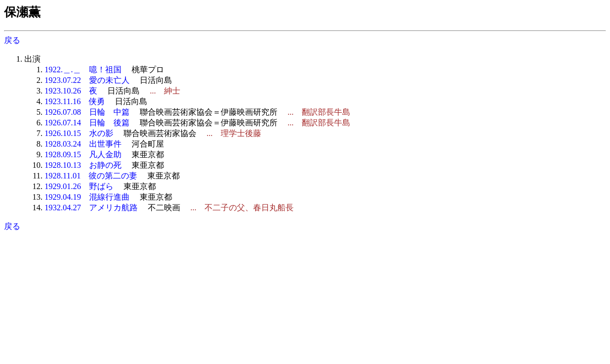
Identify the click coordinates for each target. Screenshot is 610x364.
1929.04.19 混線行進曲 (87, 197)
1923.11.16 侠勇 (75, 101)
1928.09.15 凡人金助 (83, 154)
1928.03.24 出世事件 (83, 144)
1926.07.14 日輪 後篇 (87, 123)
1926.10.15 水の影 (79, 133)
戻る (12, 40)
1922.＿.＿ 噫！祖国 (83, 70)
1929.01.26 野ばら (79, 186)
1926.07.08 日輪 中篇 (87, 112)
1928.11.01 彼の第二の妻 (91, 176)
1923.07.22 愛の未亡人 (87, 80)
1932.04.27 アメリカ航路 (91, 208)
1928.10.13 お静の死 (83, 165)
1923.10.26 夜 (71, 91)
